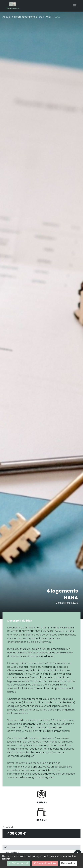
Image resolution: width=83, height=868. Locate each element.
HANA (71, 598)
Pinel (48, 17)
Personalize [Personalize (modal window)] (68, 863)
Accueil (7, 17)
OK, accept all (19, 863)
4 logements (62, 591)
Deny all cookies (45, 863)
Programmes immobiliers (28, 17)
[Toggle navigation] (75, 6)
